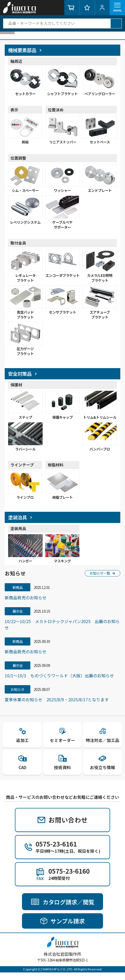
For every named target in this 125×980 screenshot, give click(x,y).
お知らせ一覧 (103, 579)
